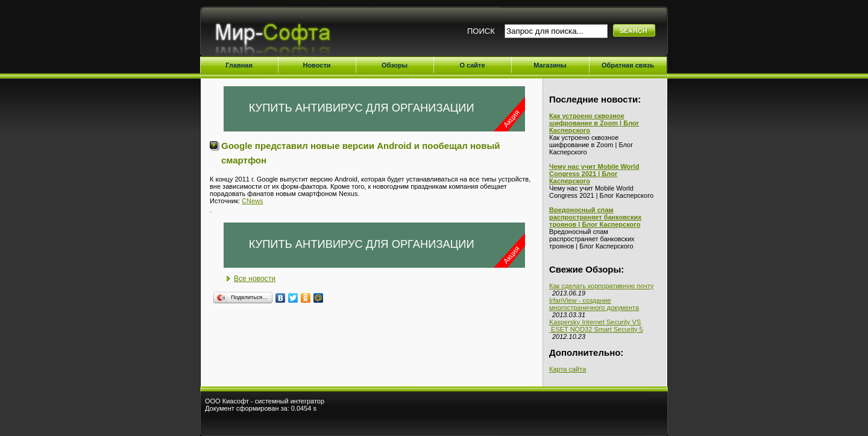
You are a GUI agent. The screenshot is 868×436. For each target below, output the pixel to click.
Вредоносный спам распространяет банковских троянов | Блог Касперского (595, 217)
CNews (252, 201)
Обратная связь (628, 65)
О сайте (472, 65)
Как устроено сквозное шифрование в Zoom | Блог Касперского (594, 123)
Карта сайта (568, 369)
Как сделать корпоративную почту (602, 286)
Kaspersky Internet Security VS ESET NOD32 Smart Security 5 (596, 326)
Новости (316, 65)
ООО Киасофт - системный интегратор (265, 401)
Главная (239, 65)
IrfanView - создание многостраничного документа (594, 304)
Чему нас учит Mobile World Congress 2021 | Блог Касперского (594, 174)
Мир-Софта (278, 35)
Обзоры (395, 65)
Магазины (550, 65)
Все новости (255, 279)
